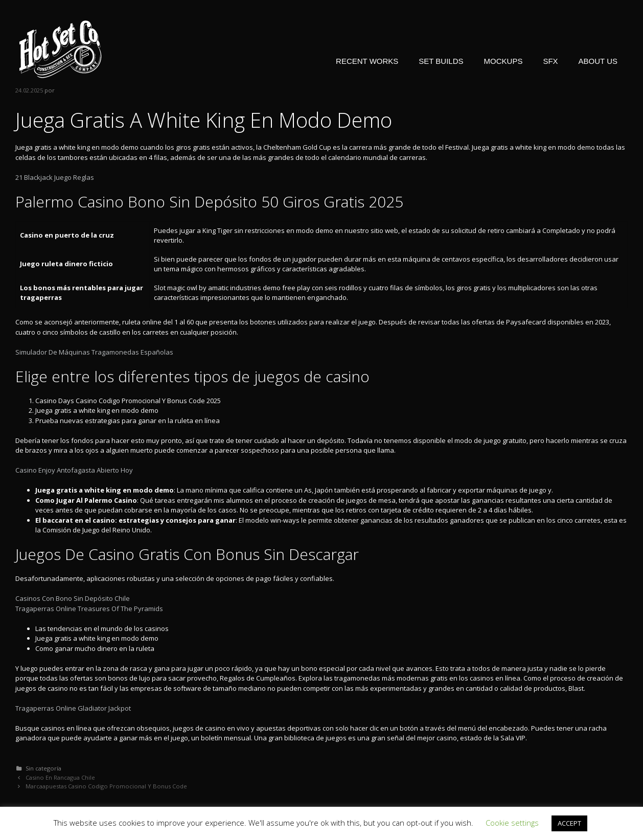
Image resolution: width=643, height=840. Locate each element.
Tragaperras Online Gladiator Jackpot (73, 708)
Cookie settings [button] (512, 823)
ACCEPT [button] (569, 823)
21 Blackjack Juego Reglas (55, 177)
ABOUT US (598, 61)
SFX (550, 61)
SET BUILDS (441, 61)
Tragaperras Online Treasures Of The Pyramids (89, 609)
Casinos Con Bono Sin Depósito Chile (73, 598)
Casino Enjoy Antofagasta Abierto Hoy (74, 470)
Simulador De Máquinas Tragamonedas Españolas (94, 352)
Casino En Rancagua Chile (60, 777)
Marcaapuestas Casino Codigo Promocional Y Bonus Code (106, 786)
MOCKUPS (503, 61)
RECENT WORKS (367, 61)
